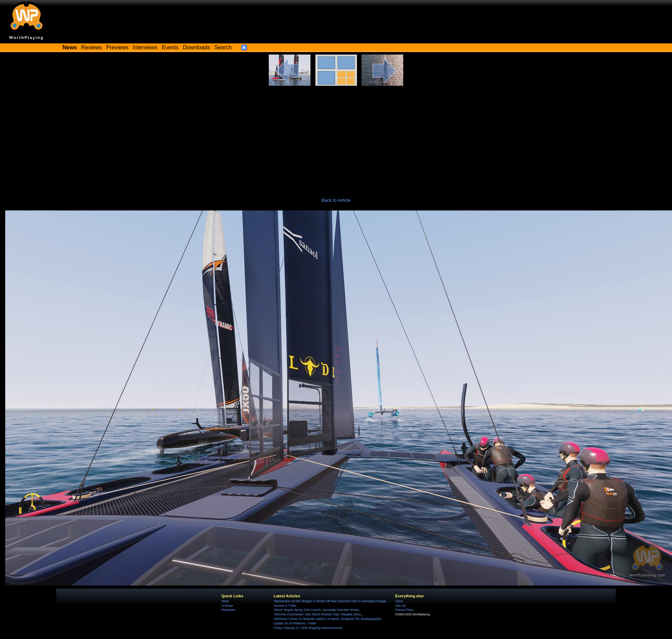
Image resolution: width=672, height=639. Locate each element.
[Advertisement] (336, 138)
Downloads (197, 47)
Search (223, 47)
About (399, 601)
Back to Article (336, 200)
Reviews (92, 47)
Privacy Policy (404, 610)
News (225, 601)
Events (170, 47)
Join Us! (401, 606)
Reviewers (229, 610)
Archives (227, 606)
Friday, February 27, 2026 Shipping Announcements (308, 628)
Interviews (145, 47)
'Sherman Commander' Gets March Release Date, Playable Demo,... (319, 614)
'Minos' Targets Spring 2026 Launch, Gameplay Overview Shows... (318, 610)
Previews (117, 47)
